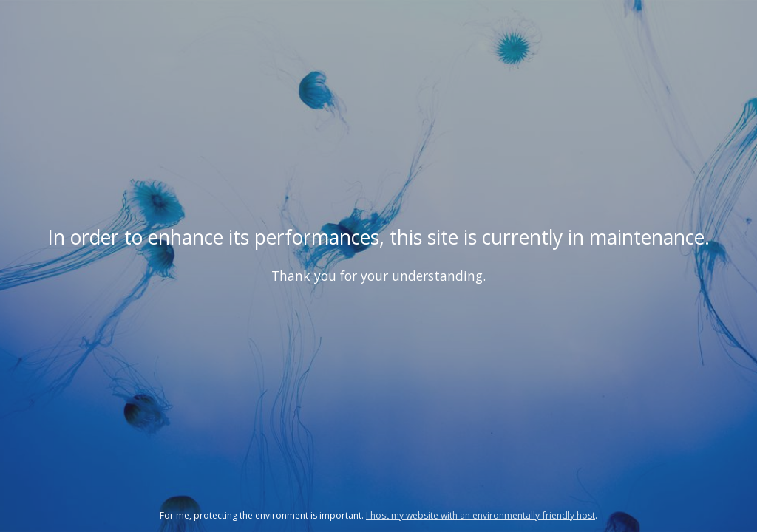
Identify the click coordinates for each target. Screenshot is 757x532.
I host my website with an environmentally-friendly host (481, 515)
